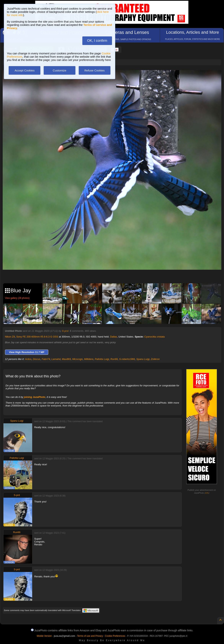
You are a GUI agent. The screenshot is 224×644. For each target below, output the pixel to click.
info (207, 493)
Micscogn (77, 359)
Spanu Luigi (143, 359)
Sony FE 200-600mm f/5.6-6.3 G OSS (37, 337)
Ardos (28, 359)
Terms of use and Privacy (90, 636)
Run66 (114, 359)
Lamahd (56, 359)
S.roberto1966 (127, 359)
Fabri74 (46, 359)
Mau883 (66, 359)
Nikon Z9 (10, 337)
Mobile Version (44, 636)
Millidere (89, 359)
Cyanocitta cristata (154, 337)
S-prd (65, 331)
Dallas (114, 337)
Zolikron (155, 359)
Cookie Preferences (115, 636)
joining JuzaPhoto (35, 397)
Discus (36, 359)
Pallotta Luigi (102, 359)
